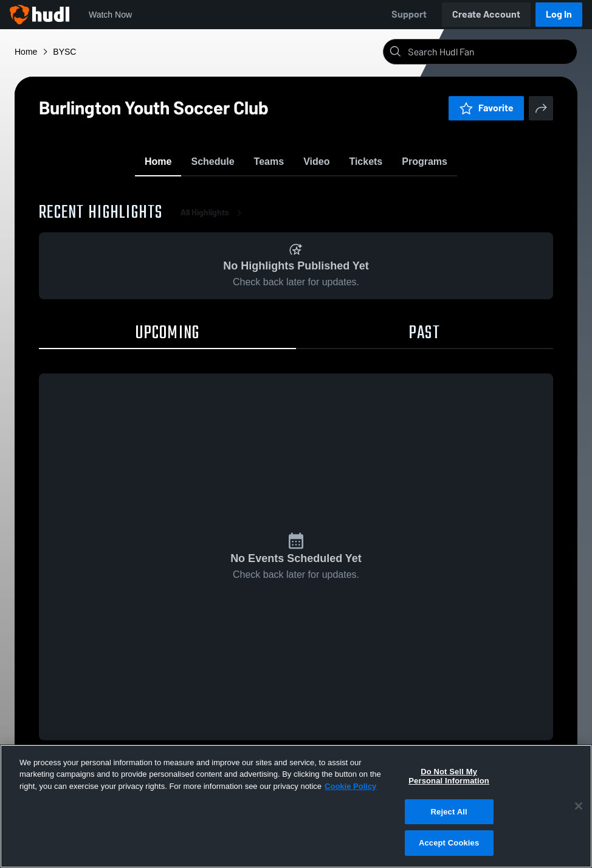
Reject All (449, 812)
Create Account (486, 14)
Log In (559, 14)
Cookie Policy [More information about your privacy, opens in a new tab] (350, 786)
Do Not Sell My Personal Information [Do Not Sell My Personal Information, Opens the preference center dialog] (449, 776)
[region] (296, 806)
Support (409, 14)
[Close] (579, 806)
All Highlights (213, 219)
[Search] (490, 52)
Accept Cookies (449, 843)
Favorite (486, 108)
